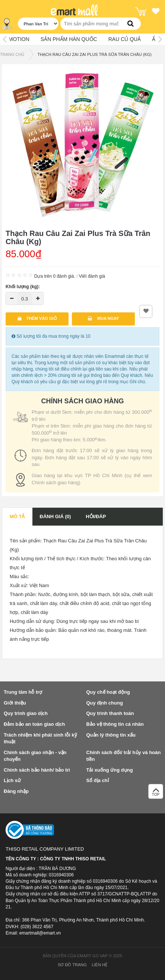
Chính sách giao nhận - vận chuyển (35, 756)
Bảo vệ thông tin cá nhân (115, 724)
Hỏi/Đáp (96, 516)
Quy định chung (105, 703)
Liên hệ (99, 965)
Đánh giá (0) (55, 516)
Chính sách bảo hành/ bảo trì (37, 770)
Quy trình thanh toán (110, 713)
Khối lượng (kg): (23, 287)
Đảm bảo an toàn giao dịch (34, 724)
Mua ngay (103, 318)
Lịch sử (12, 780)
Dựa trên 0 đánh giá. (55, 276)
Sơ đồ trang (72, 965)
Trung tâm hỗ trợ (23, 692)
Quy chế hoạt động (108, 692)
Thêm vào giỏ (37, 318)
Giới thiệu (15, 703)
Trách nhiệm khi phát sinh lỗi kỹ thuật (40, 738)
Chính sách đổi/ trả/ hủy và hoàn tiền (124, 756)
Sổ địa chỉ (98, 780)
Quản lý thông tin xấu (111, 735)
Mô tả (17, 516)
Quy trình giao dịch (26, 713)
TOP (156, 793)
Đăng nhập (16, 791)
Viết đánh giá (92, 276)
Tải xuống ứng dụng (110, 770)
